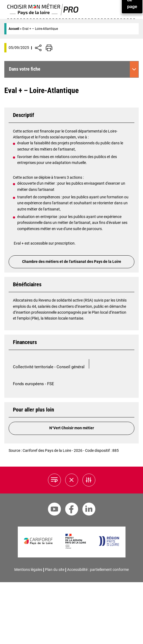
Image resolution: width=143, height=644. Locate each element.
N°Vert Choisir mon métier (72, 428)
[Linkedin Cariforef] (89, 510)
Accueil (14, 29)
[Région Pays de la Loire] (109, 545)
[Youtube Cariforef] (54, 510)
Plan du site (55, 570)
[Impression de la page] (49, 48)
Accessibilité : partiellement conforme (98, 570)
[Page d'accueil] (43, 14)
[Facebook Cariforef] (72, 510)
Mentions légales (28, 570)
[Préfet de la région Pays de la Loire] (76, 547)
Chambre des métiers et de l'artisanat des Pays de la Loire (72, 262)
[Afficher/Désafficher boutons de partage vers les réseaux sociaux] (38, 48)
